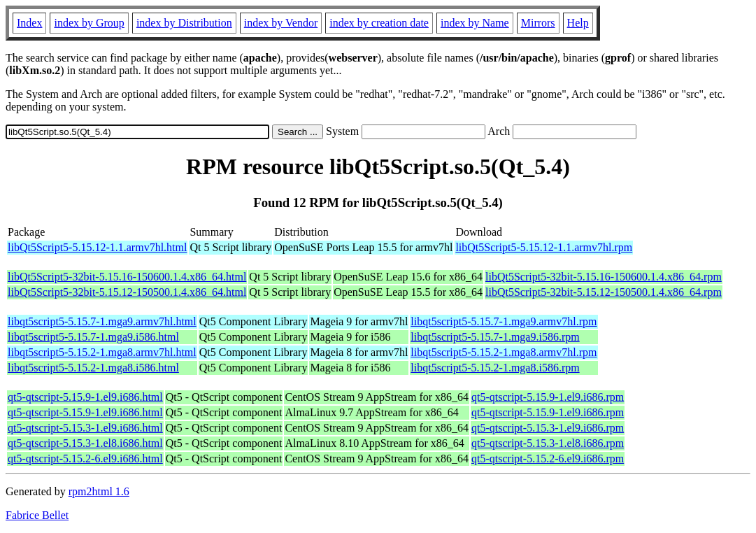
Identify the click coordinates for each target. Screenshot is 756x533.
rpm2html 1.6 (99, 491)
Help (578, 23)
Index (29, 23)
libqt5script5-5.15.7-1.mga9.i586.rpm (495, 337)
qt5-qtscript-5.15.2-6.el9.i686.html (85, 459)
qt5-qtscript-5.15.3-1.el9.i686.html (85, 428)
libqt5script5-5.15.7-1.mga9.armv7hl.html (102, 321)
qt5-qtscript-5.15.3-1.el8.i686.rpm (548, 443)
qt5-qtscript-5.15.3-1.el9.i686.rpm (548, 428)
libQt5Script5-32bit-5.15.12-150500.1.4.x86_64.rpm (604, 292)
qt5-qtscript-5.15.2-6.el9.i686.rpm (548, 459)
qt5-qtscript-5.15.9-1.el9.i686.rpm (548, 397)
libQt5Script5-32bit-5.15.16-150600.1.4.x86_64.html (127, 277)
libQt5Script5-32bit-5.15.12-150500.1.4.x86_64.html (127, 292)
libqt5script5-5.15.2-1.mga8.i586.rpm (495, 368)
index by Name (475, 23)
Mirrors (538, 23)
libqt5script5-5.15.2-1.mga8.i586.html (93, 368)
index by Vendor (281, 23)
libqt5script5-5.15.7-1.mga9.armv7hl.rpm (504, 321)
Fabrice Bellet (37, 515)
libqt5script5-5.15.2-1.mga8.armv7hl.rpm (504, 352)
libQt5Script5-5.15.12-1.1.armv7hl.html (97, 247)
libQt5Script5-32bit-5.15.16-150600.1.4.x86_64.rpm (604, 277)
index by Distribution (184, 23)
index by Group (89, 23)
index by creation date (379, 23)
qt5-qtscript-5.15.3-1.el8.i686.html (85, 443)
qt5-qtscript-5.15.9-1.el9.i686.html (85, 397)
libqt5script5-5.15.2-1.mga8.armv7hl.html (102, 352)
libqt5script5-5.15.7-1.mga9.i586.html (93, 337)
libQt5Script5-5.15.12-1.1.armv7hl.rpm (544, 247)
